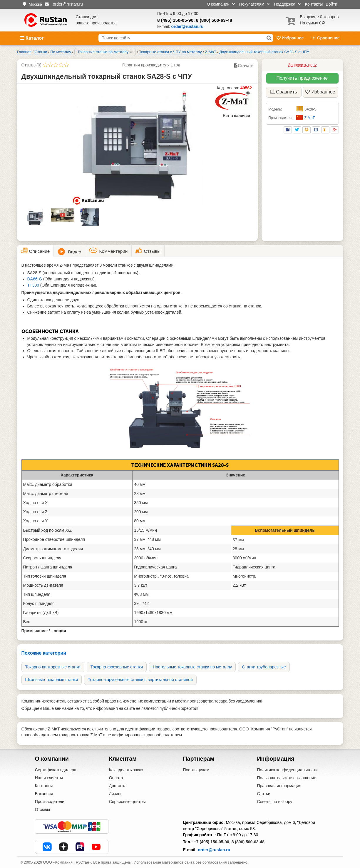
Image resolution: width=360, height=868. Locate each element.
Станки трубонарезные (264, 667)
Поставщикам (196, 770)
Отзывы (42, 810)
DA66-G (35, 279)
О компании (221, 4)
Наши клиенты (49, 778)
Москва (35, 4)
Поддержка (287, 4)
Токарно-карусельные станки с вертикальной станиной (140, 680)
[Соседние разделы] (131, 52)
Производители (50, 802)
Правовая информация (279, 786)
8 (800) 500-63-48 (214, 20)
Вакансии (44, 794)
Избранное (291, 38)
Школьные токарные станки (52, 680)
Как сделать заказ (126, 770)
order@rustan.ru (214, 850)
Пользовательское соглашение (287, 778)
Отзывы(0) (31, 65)
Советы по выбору (274, 802)
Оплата (116, 778)
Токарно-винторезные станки (53, 667)
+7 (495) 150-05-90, (212, 842)
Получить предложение (302, 78)
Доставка (118, 786)
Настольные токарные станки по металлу (192, 667)
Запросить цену (302, 65)
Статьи (263, 794)
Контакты (314, 4)
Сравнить (284, 92)
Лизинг (115, 794)
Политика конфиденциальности (287, 770)
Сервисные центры (127, 802)
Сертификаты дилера (56, 770)
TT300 (34, 285)
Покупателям (254, 4)
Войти (331, 4)
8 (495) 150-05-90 (175, 20)
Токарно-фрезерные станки (117, 667)
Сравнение (326, 38)
